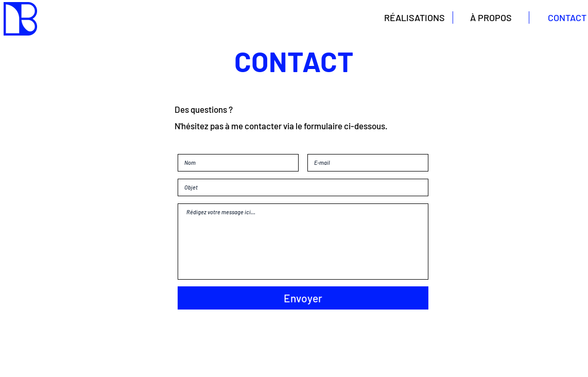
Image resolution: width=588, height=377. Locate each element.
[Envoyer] (303, 298)
